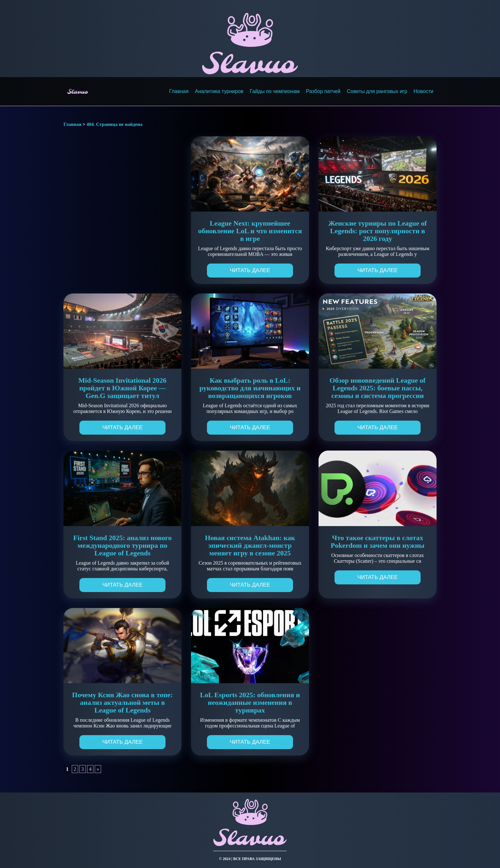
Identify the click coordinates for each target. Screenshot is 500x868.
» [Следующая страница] (98, 769)
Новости (423, 91)
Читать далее (250, 270)
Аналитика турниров (219, 91)
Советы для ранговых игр (377, 91)
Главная (179, 91)
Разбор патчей (323, 91)
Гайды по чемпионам (275, 91)
